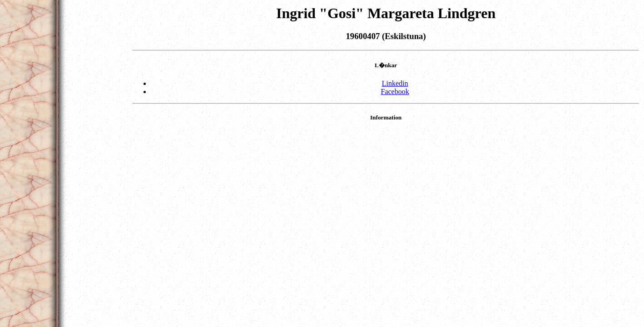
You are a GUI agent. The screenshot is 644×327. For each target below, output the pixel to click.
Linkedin (395, 83)
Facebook (395, 92)
